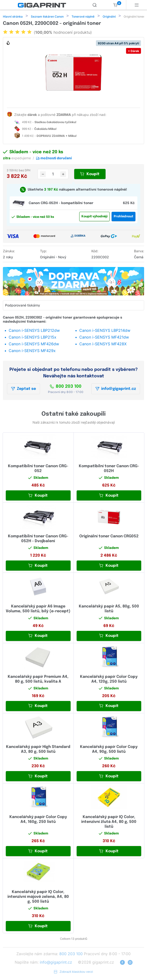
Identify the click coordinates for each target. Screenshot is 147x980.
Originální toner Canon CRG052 (109, 537)
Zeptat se (23, 389)
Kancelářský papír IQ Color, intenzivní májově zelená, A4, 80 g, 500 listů (38, 897)
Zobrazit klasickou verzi (73, 972)
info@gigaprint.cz (116, 389)
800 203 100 (66, 387)
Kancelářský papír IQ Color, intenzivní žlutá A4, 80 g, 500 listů (109, 822)
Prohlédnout (124, 217)
